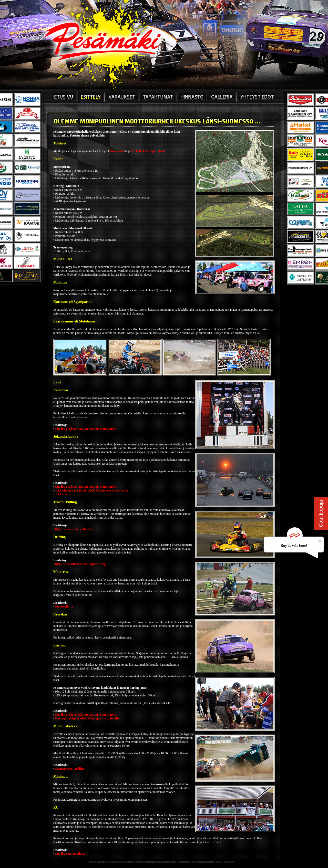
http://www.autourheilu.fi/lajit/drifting (80, 564)
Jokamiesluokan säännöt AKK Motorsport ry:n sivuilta (91, 490)
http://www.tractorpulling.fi (73, 529)
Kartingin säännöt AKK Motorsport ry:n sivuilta (87, 718)
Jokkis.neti (117, 151)
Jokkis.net (62, 494)
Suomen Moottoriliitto (70, 769)
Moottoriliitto (64, 606)
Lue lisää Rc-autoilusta (70, 854)
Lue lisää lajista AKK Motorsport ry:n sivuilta (86, 429)
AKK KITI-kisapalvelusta (148, 151)
